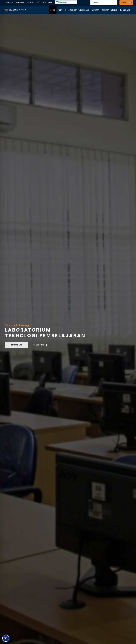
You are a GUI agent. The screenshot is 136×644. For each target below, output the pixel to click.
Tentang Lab (17, 345)
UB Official (10, 2)
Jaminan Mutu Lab (110, 10)
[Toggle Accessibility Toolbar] (6, 638)
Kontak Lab (125, 10)
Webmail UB (20, 2)
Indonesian (61, 2)
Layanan (95, 10)
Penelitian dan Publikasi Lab (77, 10)
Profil (60, 10)
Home (53, 10)
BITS (38, 2)
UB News (30, 2)
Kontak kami (40, 345)
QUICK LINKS (48, 2)
